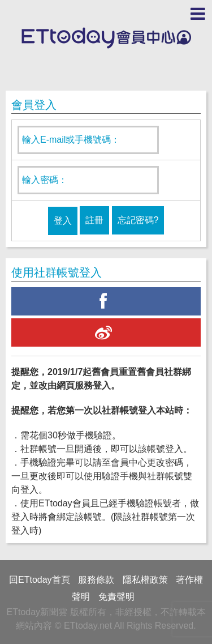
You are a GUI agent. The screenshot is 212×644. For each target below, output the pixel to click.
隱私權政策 (145, 580)
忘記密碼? (138, 220)
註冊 (94, 220)
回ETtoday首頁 (40, 580)
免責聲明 (116, 597)
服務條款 (96, 580)
